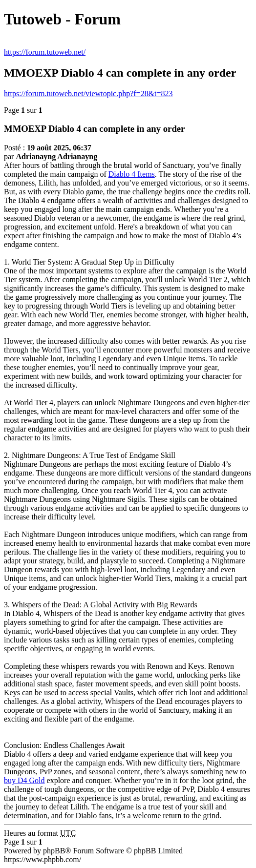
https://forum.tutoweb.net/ (45, 52)
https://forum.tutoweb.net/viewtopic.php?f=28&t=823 (88, 93)
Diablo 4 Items (132, 174)
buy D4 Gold (24, 780)
